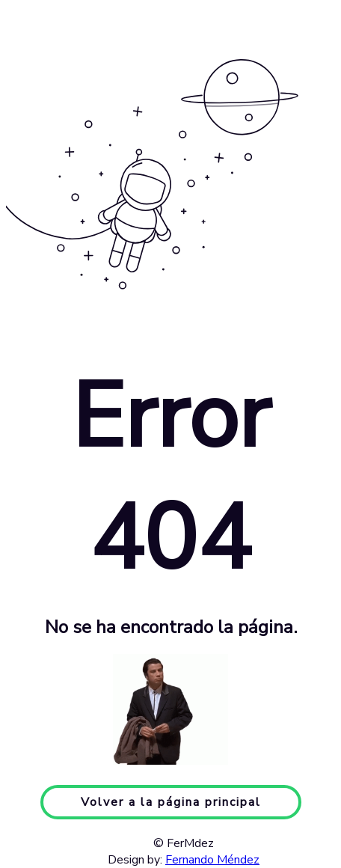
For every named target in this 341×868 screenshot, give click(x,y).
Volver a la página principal (171, 802)
